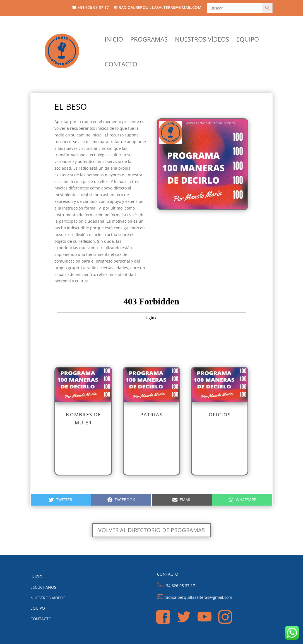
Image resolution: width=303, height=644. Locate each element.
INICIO (114, 40)
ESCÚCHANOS (43, 587)
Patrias (151, 414)
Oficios (220, 414)
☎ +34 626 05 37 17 (90, 8)
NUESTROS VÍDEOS (202, 40)
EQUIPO (248, 40)
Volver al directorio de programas (151, 530)
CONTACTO (121, 65)
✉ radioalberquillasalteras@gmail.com (158, 8)
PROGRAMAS (149, 40)
